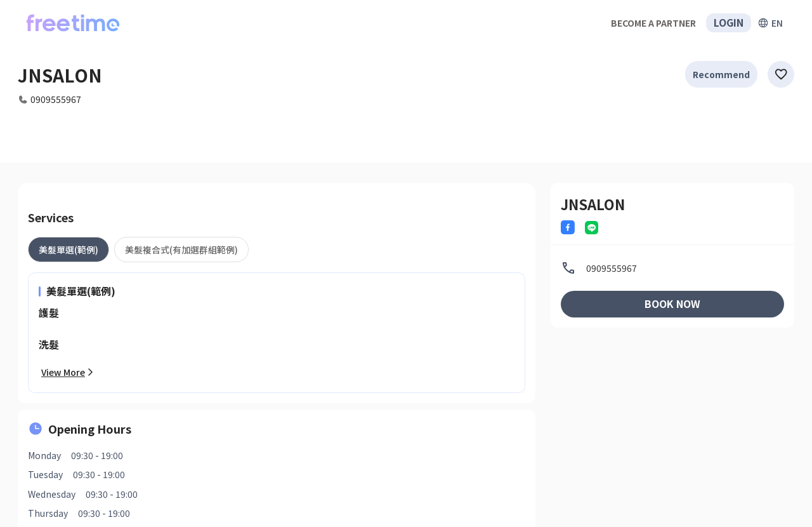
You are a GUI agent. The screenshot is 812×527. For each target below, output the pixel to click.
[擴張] (770, 23)
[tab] (69, 250)
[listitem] (672, 268)
